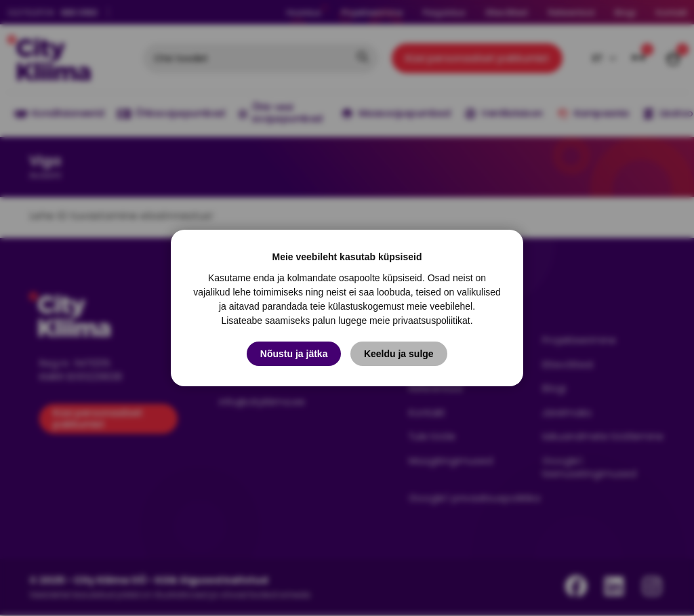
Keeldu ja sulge (399, 354)
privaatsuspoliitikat (431, 321)
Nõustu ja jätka (294, 354)
